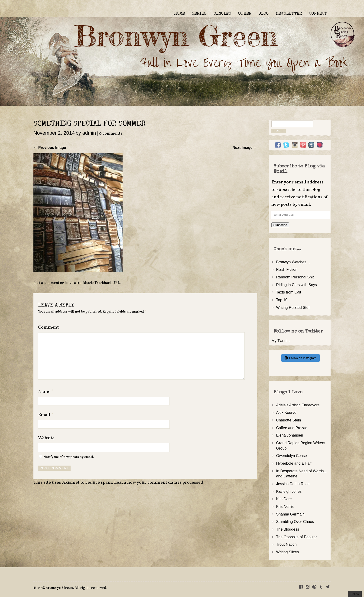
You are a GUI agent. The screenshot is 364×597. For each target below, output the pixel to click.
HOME (179, 14)
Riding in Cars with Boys (296, 285)
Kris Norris (285, 506)
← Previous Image (50, 147)
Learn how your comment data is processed (159, 483)
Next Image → (245, 147)
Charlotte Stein (288, 420)
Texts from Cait (289, 292)
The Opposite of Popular (296, 537)
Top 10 (282, 300)
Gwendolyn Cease (291, 456)
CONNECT (318, 14)
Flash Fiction (287, 269)
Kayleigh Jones (289, 491)
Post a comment (46, 283)
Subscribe (280, 225)
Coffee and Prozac (292, 428)
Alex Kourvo (286, 412)
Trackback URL (107, 283)
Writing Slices (287, 552)
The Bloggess (288, 529)
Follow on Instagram (301, 358)
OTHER (245, 14)
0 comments (111, 134)
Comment (48, 327)
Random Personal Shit (295, 277)
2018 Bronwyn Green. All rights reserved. (72, 588)
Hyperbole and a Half (294, 463)
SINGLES (222, 14)
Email (46, 415)
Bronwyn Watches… (293, 262)
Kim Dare (284, 499)
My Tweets (280, 341)
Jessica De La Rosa (293, 484)
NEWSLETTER (289, 14)
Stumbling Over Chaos (295, 522)
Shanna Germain (290, 514)
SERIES (199, 14)
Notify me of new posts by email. (69, 457)
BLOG (263, 14)
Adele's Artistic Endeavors (298, 405)
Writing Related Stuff (293, 307)
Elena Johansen (289, 435)
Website (46, 438)
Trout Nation (286, 544)
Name (46, 392)
